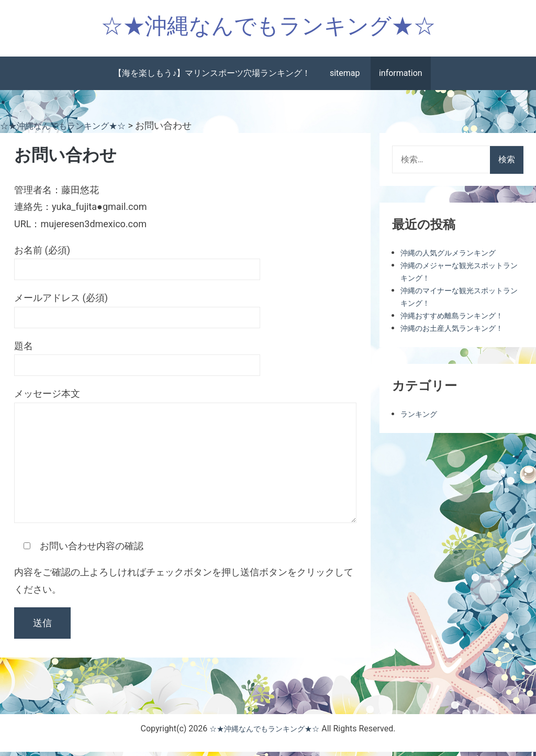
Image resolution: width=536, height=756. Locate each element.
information (401, 78)
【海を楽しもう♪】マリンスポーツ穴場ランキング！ (212, 78)
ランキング (421, 418)
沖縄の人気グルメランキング (455, 257)
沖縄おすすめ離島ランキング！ (459, 320)
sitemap (345, 78)
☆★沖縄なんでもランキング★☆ (268, 28)
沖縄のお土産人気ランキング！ (459, 332)
